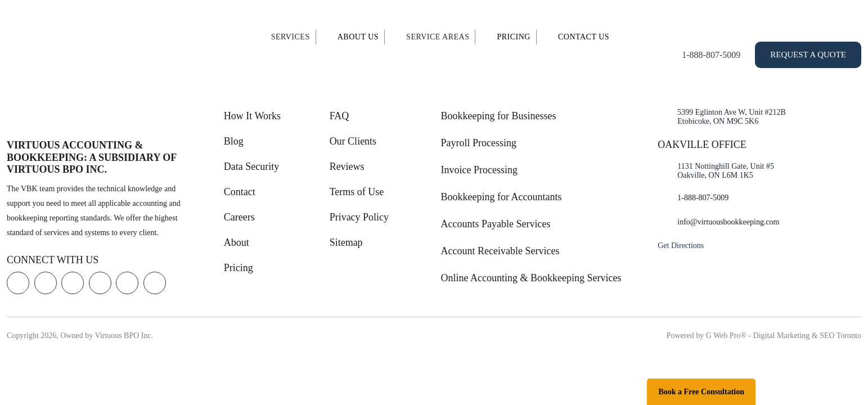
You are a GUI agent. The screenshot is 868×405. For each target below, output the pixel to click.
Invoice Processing (479, 170)
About (237, 242)
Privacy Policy (359, 217)
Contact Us (584, 37)
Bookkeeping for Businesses (499, 116)
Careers (239, 217)
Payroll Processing (479, 143)
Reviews (347, 166)
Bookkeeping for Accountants (502, 197)
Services (291, 37)
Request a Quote (808, 55)
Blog (234, 141)
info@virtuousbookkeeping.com (728, 222)
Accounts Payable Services (496, 224)
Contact (240, 192)
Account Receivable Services (500, 251)
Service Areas (438, 37)
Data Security (251, 166)
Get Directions (681, 246)
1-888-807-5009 (711, 55)
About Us (358, 37)
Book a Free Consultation (701, 392)
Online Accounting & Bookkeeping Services (531, 278)
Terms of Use (357, 192)
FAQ (339, 116)
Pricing (514, 37)
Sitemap (346, 242)
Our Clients (353, 141)
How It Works (252, 116)
